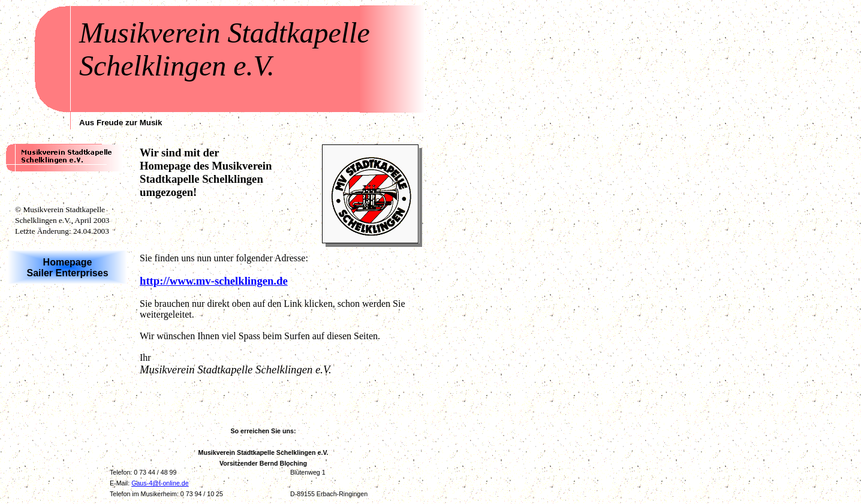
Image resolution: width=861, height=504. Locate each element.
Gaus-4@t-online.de (160, 483)
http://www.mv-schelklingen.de (214, 281)
